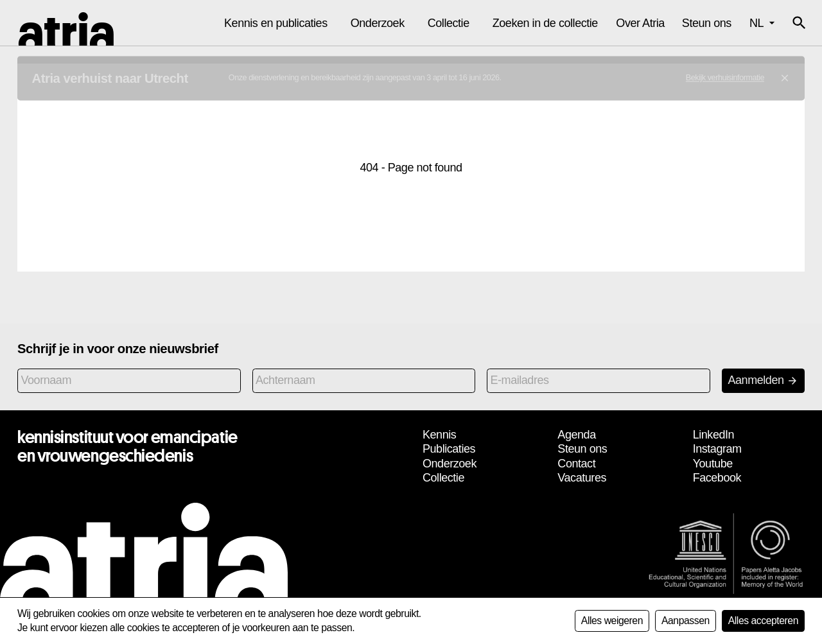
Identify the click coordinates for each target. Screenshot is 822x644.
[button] (799, 23)
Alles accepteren (763, 621)
